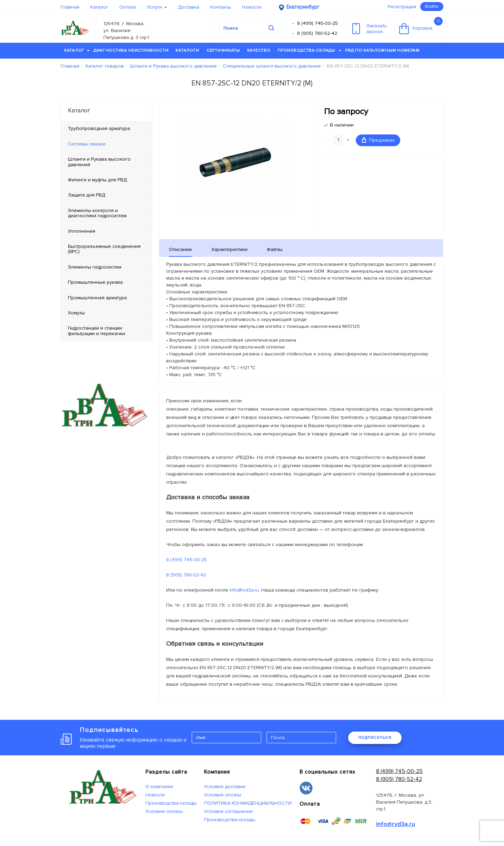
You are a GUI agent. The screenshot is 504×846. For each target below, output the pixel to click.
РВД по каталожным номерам (382, 51)
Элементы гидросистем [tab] (95, 267)
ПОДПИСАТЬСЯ (375, 737)
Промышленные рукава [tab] (95, 282)
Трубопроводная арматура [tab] (99, 128)
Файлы (275, 249)
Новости (252, 7)
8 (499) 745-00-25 (317, 23)
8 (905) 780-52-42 (317, 33)
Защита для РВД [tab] (87, 195)
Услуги (157, 7)
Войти (432, 6)
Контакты (221, 7)
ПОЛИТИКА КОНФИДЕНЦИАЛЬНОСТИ (248, 803)
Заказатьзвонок (370, 29)
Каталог (99, 7)
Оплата (128, 7)
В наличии (342, 125)
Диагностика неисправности (131, 51)
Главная (70, 7)
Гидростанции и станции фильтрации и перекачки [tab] (97, 331)
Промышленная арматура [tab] (97, 298)
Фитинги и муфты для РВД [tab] (97, 180)
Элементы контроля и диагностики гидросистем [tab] (97, 213)
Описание (180, 249)
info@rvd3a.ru (244, 590)
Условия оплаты (164, 811)
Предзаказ (378, 140)
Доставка (189, 7)
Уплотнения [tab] (82, 231)
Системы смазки (87, 144)
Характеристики (229, 249)
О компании (159, 787)
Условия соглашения (228, 811)
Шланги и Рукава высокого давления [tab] (99, 162)
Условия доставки (225, 787)
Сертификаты (223, 51)
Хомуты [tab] (76, 313)
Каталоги (187, 51)
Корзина (421, 26)
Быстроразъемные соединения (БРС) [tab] (104, 249)
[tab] (106, 144)
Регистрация (402, 7)
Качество (259, 51)
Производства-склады (309, 51)
